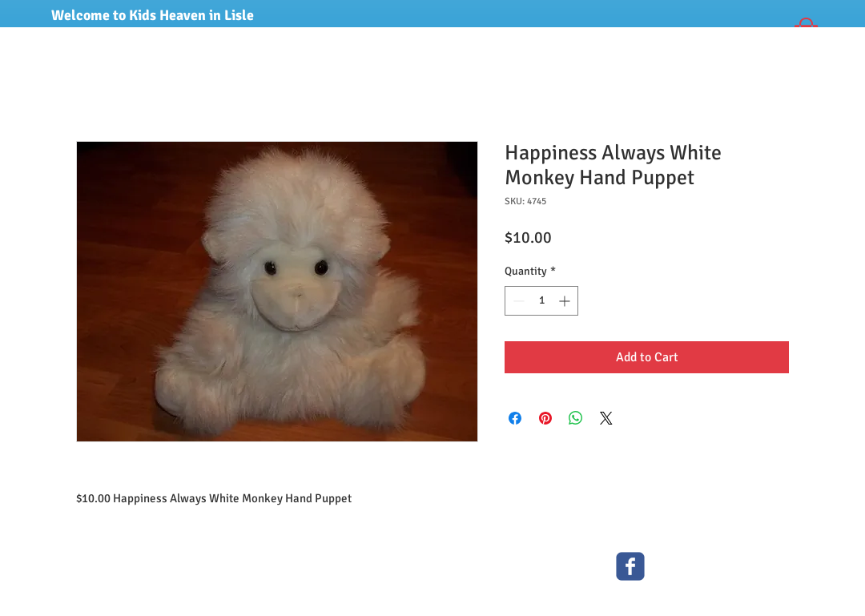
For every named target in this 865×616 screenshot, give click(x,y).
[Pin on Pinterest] (545, 418)
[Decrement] (517, 301)
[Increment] (566, 301)
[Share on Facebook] (515, 418)
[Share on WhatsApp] (576, 418)
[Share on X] (606, 418)
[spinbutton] (541, 301)
